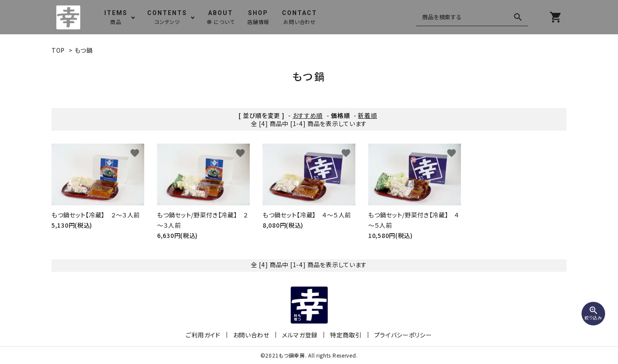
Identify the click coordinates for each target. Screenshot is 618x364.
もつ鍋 (84, 50)
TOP (58, 50)
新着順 (367, 115)
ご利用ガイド (203, 335)
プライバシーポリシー (403, 335)
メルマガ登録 (300, 335)
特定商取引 (346, 335)
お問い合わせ (251, 335)
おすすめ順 (308, 115)
